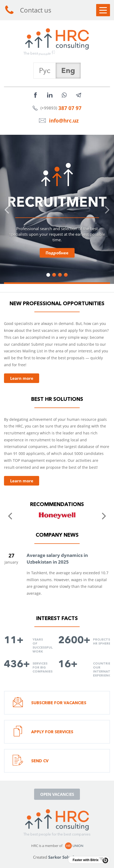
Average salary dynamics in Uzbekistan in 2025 (57, 559)
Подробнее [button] (57, 253)
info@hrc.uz (64, 121)
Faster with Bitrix (86, 860)
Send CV (30, 761)
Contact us (28, 10)
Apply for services (43, 732)
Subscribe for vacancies (49, 703)
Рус (45, 70)
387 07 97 (70, 108)
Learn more (22, 378)
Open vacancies (57, 794)
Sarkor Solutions (65, 857)
